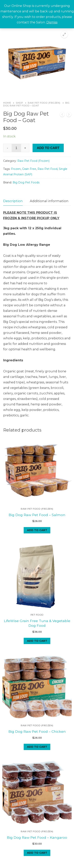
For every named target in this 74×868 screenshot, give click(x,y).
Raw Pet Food (47, 169)
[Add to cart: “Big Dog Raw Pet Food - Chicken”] (37, 721)
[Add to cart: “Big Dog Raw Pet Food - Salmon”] (37, 522)
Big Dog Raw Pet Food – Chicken (37, 706)
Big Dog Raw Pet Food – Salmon (37, 507)
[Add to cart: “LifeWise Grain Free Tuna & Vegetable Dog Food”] (37, 625)
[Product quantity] (16, 148)
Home (7, 103)
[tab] (13, 201)
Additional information (49, 201)
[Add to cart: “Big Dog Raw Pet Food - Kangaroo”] (37, 817)
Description (13, 201)
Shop (19, 103)
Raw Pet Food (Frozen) (44, 103)
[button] (64, 34)
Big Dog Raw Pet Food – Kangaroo (37, 802)
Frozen (16, 169)
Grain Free (29, 169)
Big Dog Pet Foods (26, 182)
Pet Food (37, 599)
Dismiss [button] (52, 22)
